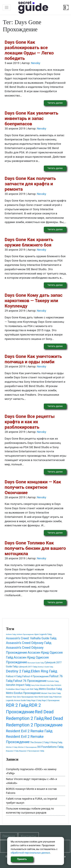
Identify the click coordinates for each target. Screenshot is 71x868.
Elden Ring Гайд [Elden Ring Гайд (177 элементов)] (44, 671)
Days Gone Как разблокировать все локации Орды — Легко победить (29, 50)
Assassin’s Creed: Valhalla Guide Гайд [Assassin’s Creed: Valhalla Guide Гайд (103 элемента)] (31, 638)
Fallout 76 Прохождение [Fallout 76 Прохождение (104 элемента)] (30, 681)
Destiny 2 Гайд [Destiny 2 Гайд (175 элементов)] (18, 671)
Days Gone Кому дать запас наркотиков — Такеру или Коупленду (34, 301)
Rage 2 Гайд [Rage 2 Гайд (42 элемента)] (36, 700)
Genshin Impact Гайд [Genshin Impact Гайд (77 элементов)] (18, 685)
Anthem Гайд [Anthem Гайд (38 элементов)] (11, 634)
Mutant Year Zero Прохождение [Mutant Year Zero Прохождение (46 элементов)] (20, 697)
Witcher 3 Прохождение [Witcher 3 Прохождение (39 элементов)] (27, 747)
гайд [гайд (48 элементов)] (42, 751)
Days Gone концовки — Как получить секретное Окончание (33, 487)
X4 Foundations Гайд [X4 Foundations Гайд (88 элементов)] (50, 747)
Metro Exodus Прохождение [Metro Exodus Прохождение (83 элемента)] (23, 693)
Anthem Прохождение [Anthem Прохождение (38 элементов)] (25, 634)
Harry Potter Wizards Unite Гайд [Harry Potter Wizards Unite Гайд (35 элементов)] (42, 685)
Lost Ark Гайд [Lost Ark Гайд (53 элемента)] (32, 689)
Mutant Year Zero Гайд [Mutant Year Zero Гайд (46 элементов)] (51, 693)
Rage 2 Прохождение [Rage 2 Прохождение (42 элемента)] (51, 700)
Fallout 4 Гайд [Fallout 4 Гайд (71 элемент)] (14, 676)
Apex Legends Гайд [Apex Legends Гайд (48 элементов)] (43, 634)
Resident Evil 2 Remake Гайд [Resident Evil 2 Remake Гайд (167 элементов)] (29, 731)
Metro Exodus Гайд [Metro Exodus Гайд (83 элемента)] (50, 689)
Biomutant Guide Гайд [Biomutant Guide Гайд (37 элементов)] (36, 663)
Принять (22, 859)
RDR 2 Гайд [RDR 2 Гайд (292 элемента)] (17, 705)
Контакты (28, 836)
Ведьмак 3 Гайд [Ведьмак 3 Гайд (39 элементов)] (12, 751)
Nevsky (36, 63)
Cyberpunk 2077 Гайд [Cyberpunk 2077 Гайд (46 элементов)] (28, 667)
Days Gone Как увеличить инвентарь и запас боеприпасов (31, 118)
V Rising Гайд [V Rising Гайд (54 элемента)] (56, 742)
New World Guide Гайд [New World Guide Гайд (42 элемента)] (43, 697)
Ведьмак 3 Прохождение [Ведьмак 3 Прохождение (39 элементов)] (29, 751)
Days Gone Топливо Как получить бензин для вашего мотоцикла (35, 548)
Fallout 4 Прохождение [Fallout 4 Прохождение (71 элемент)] (35, 676)
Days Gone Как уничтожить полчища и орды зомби (33, 359)
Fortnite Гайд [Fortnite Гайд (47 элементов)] (53, 681)
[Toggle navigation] (7, 7)
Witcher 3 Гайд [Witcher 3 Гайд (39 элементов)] (12, 747)
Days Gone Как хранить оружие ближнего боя (29, 242)
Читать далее (55, 103)
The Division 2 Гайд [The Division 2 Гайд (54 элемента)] (39, 742)
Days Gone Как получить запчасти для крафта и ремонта (30, 184)
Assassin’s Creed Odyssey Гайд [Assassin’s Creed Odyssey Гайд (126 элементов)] (29, 643)
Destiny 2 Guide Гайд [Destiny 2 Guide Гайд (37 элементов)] (45, 667)
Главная (9, 836)
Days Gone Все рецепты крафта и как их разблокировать (30, 422)
